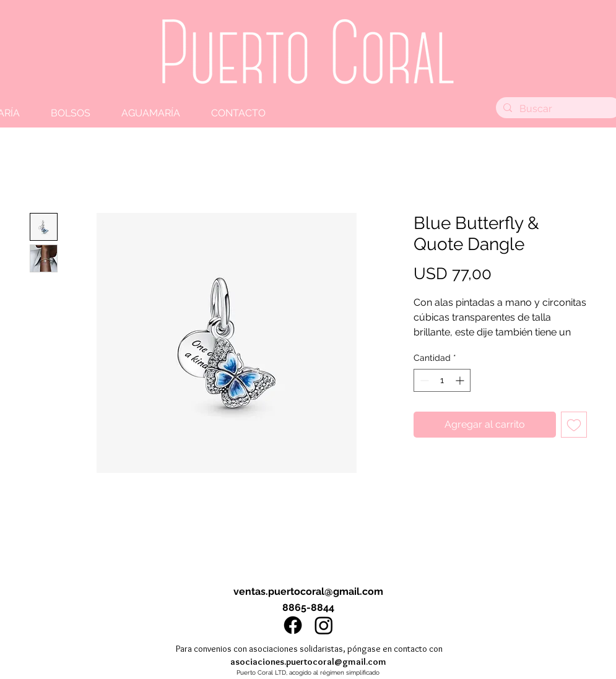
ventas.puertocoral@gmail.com (308, 591)
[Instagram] (324, 625)
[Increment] (461, 380)
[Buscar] (557, 109)
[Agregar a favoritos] (574, 425)
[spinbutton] (442, 380)
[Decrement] (423, 380)
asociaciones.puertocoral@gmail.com (308, 662)
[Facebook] (293, 625)
